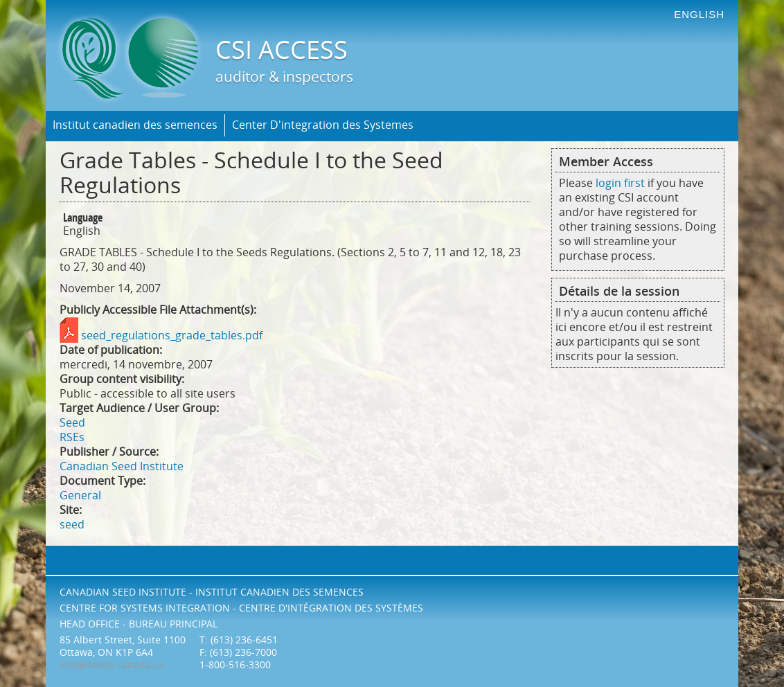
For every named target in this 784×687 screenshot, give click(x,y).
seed (72, 525)
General (80, 496)
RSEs (72, 437)
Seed (72, 423)
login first (620, 183)
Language (83, 218)
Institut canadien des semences (135, 125)
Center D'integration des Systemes (323, 125)
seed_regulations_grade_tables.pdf (172, 336)
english (699, 14)
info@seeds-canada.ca (112, 665)
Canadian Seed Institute (122, 466)
